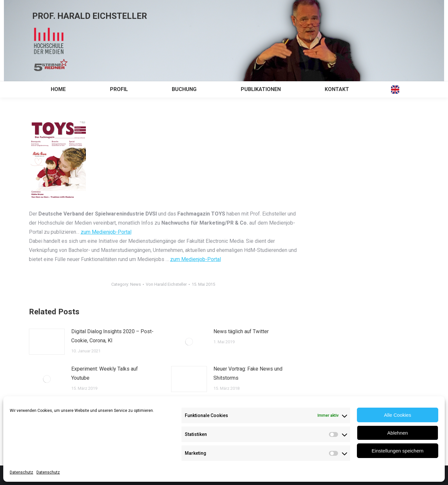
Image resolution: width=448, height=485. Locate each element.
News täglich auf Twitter (241, 331)
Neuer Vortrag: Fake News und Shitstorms (248, 373)
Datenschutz (21, 472)
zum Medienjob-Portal (106, 232)
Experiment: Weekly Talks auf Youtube (105, 373)
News (136, 284)
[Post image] (47, 342)
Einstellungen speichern (397, 451)
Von (166, 284)
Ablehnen (397, 433)
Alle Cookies (397, 415)
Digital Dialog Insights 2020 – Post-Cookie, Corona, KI (112, 336)
